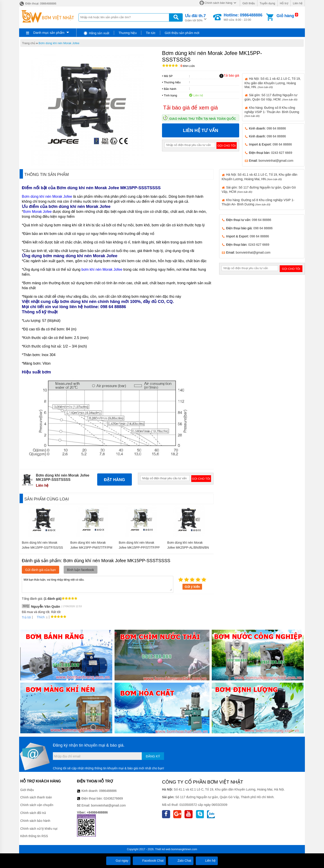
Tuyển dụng (267, 3)
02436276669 (113, 798)
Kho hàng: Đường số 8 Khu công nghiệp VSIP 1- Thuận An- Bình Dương (272, 112)
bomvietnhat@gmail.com (276, 161)
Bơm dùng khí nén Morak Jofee (59, 43)
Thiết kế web (163, 849)
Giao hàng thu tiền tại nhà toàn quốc (203, 119)
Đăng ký (153, 756)
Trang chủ (29, 43)
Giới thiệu (249, 3)
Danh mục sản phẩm (49, 33)
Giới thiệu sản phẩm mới (182, 33)
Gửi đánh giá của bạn (40, 570)
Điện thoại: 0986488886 (38, 3)
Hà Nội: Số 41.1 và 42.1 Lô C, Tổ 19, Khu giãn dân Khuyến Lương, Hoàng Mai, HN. (273, 83)
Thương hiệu (128, 33)
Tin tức (151, 33)
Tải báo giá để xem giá (190, 108)
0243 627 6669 (282, 153)
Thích (39, 617)
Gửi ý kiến (192, 587)
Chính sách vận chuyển (37, 805)
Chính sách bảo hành (35, 821)
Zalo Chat (181, 861)
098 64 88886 (276, 128)
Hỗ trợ (284, 3)
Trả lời (26, 617)
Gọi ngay (118, 861)
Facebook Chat (149, 861)
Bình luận (188, 66)
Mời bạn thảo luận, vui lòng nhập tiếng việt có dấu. (98, 584)
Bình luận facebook (81, 570)
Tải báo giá (229, 76)
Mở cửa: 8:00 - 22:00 (243, 17)
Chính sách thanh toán (36, 797)
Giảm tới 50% (195, 17)
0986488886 (108, 791)
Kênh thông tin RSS (34, 836)
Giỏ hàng (285, 16)
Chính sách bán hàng (218, 3)
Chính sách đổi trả (33, 813)
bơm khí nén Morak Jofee (102, 269)
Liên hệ (298, 3)
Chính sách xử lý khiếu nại (39, 829)
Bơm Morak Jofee (37, 212)
